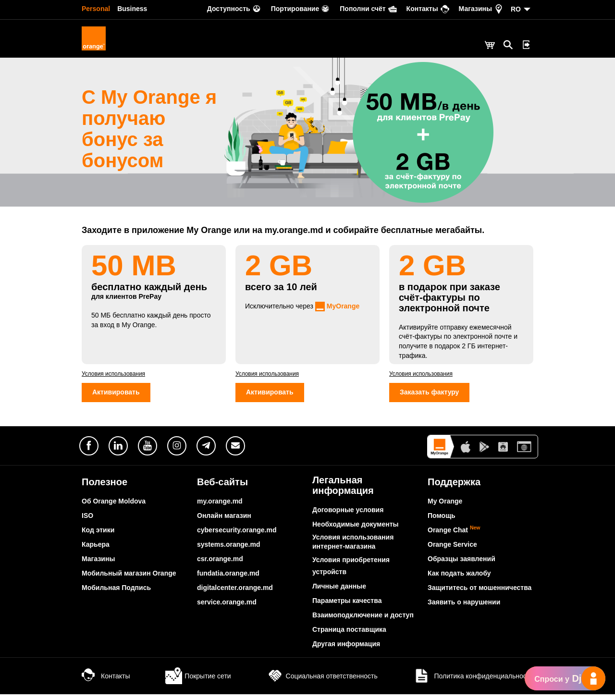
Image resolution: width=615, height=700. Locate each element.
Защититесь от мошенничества (480, 593)
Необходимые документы (356, 530)
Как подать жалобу (459, 579)
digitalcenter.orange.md (235, 593)
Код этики (98, 536)
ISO (87, 521)
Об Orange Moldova (114, 507)
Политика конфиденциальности (473, 682)
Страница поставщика (349, 635)
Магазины (98, 565)
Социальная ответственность (322, 682)
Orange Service (452, 550)
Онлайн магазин (224, 521)
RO (516, 9)
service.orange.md (227, 608)
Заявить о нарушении (464, 608)
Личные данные (339, 592)
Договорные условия (348, 516)
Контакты (106, 682)
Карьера (96, 550)
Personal (96, 9)
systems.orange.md (229, 550)
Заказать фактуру (429, 398)
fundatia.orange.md (228, 579)
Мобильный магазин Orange (129, 579)
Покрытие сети (198, 682)
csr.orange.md (220, 565)
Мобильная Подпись (116, 593)
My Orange (445, 507)
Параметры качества (347, 606)
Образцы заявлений (461, 565)
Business (132, 9)
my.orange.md (220, 507)
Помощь (442, 521)
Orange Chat (454, 536)
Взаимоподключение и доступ (363, 621)
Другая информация (346, 650)
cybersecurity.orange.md (237, 536)
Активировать (116, 398)
